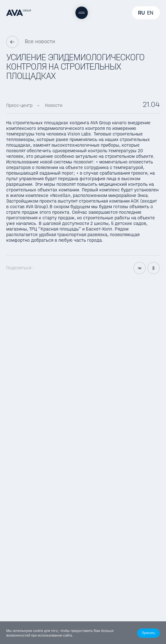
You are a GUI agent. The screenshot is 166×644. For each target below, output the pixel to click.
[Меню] (82, 13)
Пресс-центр (19, 105)
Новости (54, 105)
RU (141, 13)
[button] (148, 633)
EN (150, 13)
